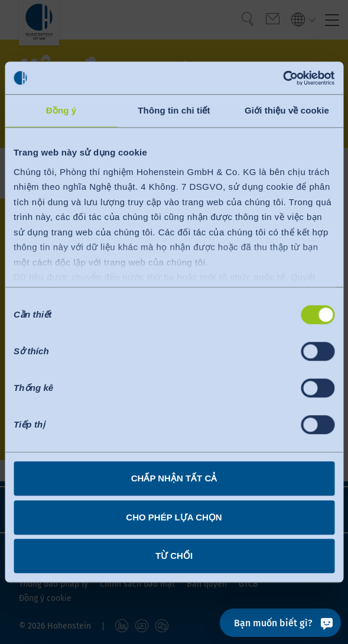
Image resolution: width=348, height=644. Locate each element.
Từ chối (174, 556)
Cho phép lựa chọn (174, 517)
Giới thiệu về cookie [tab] (287, 110)
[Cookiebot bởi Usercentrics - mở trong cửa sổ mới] (283, 78)
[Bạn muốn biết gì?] (280, 623)
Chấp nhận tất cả (174, 478)
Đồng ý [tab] (61, 110)
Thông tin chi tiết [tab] (174, 110)
